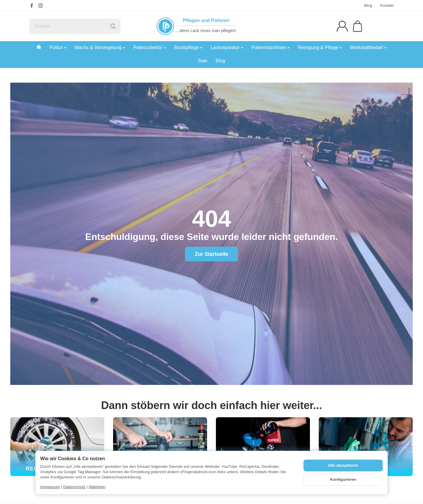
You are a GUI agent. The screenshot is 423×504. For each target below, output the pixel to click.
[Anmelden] (342, 26)
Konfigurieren (343, 479)
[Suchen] (75, 26)
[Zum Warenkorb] (357, 26)
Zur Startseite (211, 254)
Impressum (50, 487)
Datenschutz (74, 487)
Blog (368, 5)
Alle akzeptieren (343, 465)
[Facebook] (32, 6)
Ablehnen (97, 487)
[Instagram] (41, 6)
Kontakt (387, 5)
